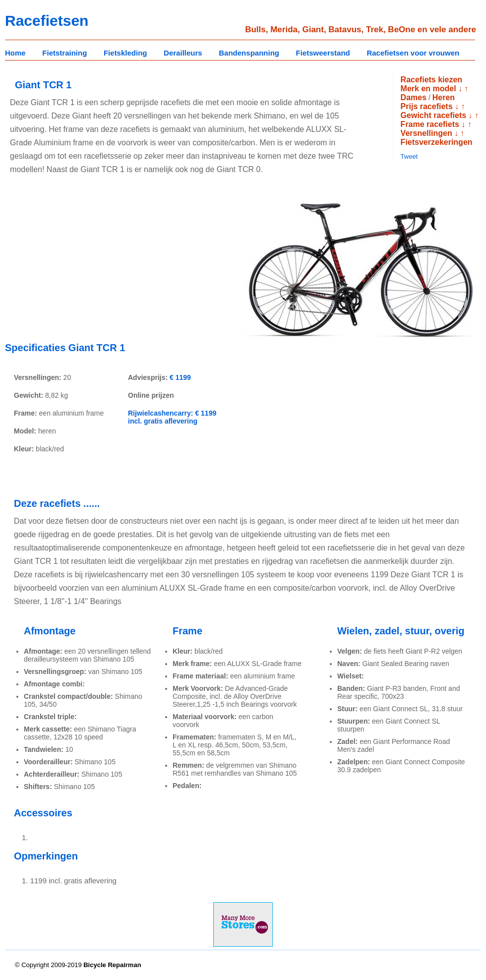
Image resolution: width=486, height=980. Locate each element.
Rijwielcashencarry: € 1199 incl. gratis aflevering (172, 417)
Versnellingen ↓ (429, 133)
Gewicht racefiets (434, 115)
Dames (414, 97)
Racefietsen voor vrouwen (413, 53)
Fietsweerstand (323, 53)
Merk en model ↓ (431, 89)
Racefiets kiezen (432, 80)
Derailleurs (183, 53)
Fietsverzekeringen (437, 142)
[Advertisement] (88, 265)
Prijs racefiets (427, 106)
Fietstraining (64, 53)
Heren (444, 97)
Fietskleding (125, 53)
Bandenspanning (249, 53)
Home (15, 53)
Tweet (409, 156)
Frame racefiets (430, 124)
